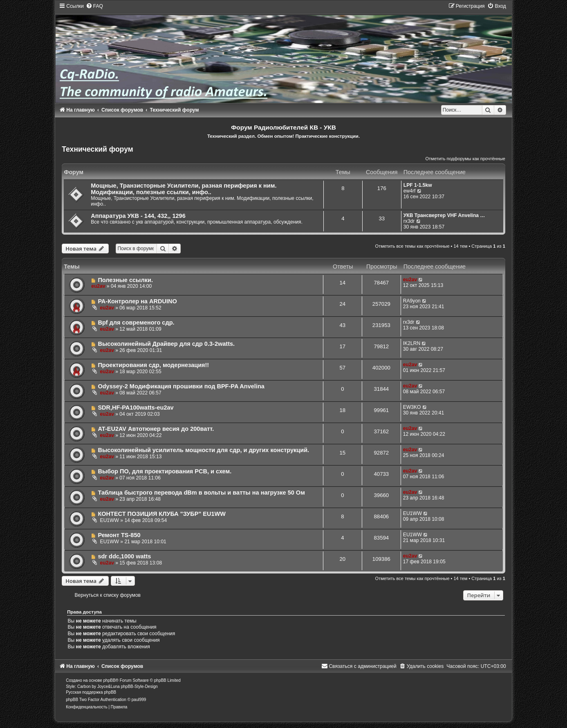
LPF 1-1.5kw (418, 185)
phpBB (110, 680)
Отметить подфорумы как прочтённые (465, 159)
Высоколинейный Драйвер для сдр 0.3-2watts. (166, 344)
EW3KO (412, 407)
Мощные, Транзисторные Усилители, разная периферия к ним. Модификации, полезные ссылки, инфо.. (184, 189)
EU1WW (110, 520)
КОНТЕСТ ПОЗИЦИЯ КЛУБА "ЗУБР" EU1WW (162, 514)
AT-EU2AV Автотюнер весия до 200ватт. (156, 429)
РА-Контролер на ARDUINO (137, 301)
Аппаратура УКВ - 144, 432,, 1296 (138, 216)
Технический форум (97, 149)
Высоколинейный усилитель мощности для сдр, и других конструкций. (203, 450)
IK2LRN (412, 343)
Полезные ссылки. (125, 280)
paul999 (139, 700)
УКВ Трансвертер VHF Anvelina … (444, 215)
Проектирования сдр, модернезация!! (153, 365)
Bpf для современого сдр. (136, 323)
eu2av (98, 286)
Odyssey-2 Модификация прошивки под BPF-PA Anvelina (181, 386)
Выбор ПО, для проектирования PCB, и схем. (165, 471)
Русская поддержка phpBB (91, 692)
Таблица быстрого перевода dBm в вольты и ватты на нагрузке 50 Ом (201, 493)
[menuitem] (94, 6)
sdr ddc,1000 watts (124, 556)
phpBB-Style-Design (139, 687)
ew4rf (410, 191)
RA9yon (412, 301)
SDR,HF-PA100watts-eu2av (136, 408)
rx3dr (409, 221)
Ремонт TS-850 (119, 535)
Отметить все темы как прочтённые (412, 246)
